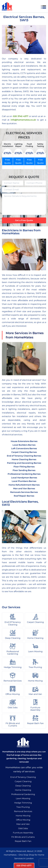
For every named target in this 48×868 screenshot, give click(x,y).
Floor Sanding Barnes (24, 470)
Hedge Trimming (23, 803)
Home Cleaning (23, 790)
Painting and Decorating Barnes (24, 463)
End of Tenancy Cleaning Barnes (24, 456)
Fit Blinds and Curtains (23, 837)
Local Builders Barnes (24, 445)
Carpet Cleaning (23, 781)
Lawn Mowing (23, 798)
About (30, 851)
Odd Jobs (23, 828)
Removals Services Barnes (24, 492)
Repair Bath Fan (23, 841)
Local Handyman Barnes (24, 478)
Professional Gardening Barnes (24, 474)
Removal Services (23, 811)
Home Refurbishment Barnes (24, 485)
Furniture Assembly (23, 833)
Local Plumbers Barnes (24, 481)
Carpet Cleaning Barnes (24, 452)
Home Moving (23, 816)
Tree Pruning (23, 807)
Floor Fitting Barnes (24, 467)
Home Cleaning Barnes (24, 459)
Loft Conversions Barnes (24, 448)
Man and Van (23, 824)
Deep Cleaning (23, 786)
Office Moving (23, 820)
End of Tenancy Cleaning (23, 777)
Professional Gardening (23, 794)
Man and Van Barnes (24, 489)
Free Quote (7, 161)
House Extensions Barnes (24, 441)
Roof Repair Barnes (24, 496)
